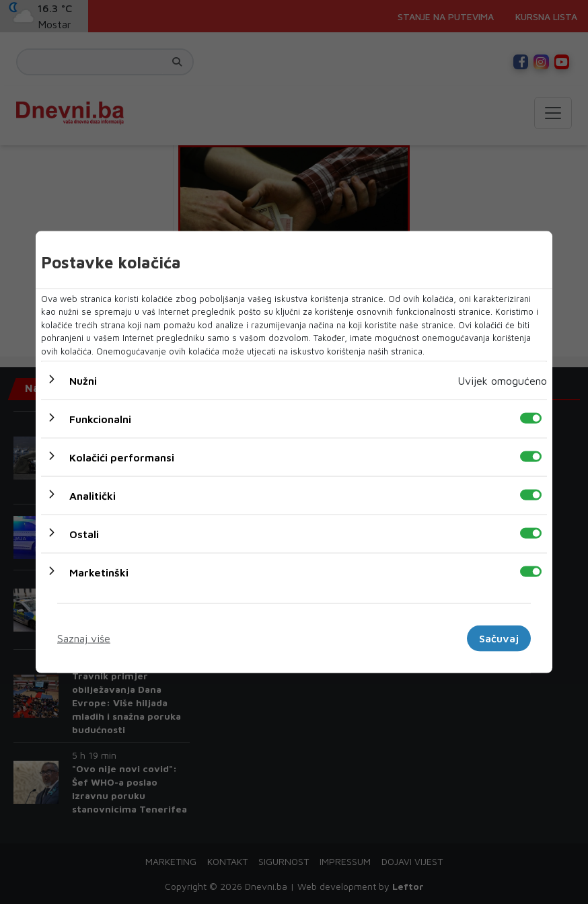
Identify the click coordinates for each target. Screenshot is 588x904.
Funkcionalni (100, 419)
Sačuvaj (499, 638)
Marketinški (99, 572)
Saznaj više (84, 638)
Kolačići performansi (122, 457)
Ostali (84, 534)
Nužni (83, 381)
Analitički (93, 496)
